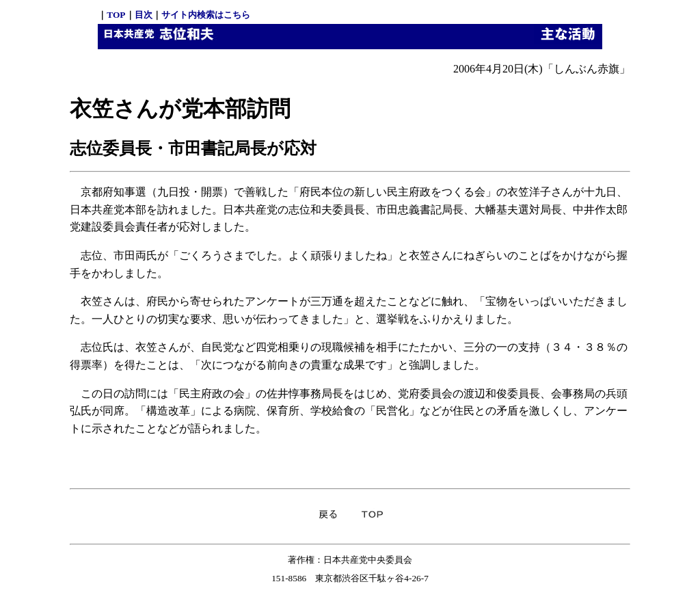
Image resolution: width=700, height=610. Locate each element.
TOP (116, 15)
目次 (144, 15)
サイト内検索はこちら (206, 15)
